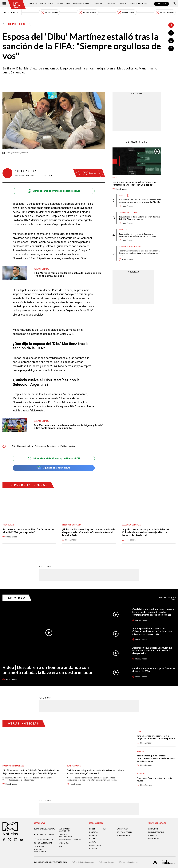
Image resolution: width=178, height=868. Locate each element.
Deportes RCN (64, 4)
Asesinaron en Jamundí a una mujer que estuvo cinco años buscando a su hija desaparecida (152, 650)
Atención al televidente (45, 834)
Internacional (47, 4)
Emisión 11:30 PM (165, 12)
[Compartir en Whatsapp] (171, 48)
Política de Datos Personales (83, 862)
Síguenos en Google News (54, 468)
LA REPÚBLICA (123, 829)
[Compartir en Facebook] (171, 33)
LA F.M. (92, 839)
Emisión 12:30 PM (88, 12)
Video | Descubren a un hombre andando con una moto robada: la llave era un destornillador (48, 670)
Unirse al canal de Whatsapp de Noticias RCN (54, 191)
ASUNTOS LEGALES (125, 832)
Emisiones (11, 12)
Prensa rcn (39, 846)
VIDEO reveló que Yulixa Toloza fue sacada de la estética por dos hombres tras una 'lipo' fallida (140, 201)
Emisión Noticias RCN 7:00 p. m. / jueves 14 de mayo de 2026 (154, 670)
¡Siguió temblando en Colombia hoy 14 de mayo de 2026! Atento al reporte (139, 218)
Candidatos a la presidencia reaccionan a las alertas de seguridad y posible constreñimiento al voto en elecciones (153, 612)
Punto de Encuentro (139, 4)
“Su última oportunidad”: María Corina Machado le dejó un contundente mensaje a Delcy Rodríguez (31, 772)
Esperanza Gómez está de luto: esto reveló (155, 779)
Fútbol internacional (21, 446)
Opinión (123, 4)
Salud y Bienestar (81, 4)
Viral (139, 732)
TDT (105, 829)
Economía (98, 4)
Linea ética (64, 843)
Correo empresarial (43, 843)
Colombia (32, 4)
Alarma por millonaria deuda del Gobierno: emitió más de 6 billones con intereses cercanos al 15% (152, 631)
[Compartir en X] (171, 41)
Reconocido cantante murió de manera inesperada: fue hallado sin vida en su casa (137, 235)
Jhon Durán (8, 525)
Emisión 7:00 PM (126, 12)
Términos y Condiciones (129, 862)
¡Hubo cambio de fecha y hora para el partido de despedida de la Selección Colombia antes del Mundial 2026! (89, 532)
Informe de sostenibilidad (65, 835)
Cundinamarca (74, 766)
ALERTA (93, 842)
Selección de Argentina (45, 446)
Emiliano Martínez (69, 446)
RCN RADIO (94, 835)
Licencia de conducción (130, 247)
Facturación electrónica (64, 830)
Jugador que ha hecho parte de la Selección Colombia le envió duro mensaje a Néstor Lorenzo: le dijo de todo (146, 532)
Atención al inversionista (40, 851)
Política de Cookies (107, 862)
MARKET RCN (153, 839)
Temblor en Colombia (129, 213)
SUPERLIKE (152, 835)
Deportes (17, 24)
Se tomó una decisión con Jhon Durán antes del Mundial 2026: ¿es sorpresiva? (28, 531)
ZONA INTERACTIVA (156, 832)
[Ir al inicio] (17, 5)
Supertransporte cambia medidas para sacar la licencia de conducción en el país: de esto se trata (139, 253)
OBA (60, 846)
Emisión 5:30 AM (49, 12)
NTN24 (92, 829)
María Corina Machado (13, 766)
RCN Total (94, 832)
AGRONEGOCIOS (123, 835)
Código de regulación (44, 840)
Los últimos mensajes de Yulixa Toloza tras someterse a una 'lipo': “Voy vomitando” (134, 183)
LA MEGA (93, 849)
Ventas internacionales (70, 840)
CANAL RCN (162, 4)
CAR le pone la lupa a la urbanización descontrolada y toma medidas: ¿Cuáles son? (95, 772)
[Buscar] (174, 4)
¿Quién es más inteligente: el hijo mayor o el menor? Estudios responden (156, 737)
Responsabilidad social (44, 829)
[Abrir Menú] (4, 4)
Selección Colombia (72, 525)
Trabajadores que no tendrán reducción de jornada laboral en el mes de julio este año (156, 758)
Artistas (123, 230)
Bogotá (116, 178)
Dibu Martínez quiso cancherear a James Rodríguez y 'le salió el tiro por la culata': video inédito (68, 427)
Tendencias (111, 4)
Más (167, 598)
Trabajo (141, 751)
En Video (17, 598)
